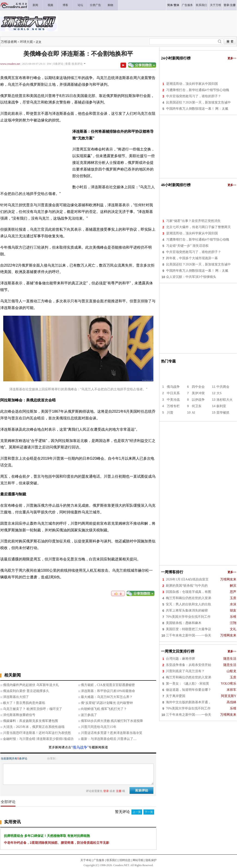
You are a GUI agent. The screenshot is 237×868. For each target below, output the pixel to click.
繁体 (176, 5)
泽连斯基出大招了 (16, 697)
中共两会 (223, 387)
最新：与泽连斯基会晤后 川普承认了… (109, 739)
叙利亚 (221, 406)
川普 (170, 413)
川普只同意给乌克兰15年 (99, 727)
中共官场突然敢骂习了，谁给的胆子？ (194, 96)
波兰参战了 (89, 715)
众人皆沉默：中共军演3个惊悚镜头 (191, 277)
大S (219, 393)
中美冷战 (173, 400)
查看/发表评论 (74, 64)
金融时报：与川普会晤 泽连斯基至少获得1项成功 (38, 739)
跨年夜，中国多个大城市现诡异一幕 (192, 258)
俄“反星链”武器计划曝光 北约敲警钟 (107, 703)
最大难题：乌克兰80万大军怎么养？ (107, 697)
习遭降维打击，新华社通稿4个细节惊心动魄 (198, 90)
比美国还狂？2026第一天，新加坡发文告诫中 (198, 102)
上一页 (137, 812)
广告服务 (99, 860)
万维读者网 (9, 42)
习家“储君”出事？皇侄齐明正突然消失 (193, 221)
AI (193, 413)
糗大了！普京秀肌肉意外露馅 (24, 703)
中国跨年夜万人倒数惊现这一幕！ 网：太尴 (197, 109)
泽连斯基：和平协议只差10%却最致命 (108, 691)
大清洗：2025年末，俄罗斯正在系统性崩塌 (34, 727)
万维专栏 (173, 406)
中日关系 (173, 393)
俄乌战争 (173, 387)
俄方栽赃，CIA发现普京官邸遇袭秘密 (108, 685)
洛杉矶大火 (225, 400)
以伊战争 (198, 400)
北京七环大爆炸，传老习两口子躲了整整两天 (198, 227)
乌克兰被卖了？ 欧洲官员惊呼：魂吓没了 (33, 709)
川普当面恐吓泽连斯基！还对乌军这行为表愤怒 (37, 733)
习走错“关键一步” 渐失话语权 (187, 246)
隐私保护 (151, 860)
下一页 (149, 812)
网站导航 (138, 860)
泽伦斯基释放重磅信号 (19, 715)
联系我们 (112, 860)
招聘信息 (125, 860)
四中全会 (198, 387)
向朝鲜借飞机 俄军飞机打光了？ (104, 709)
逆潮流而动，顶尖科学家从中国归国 (192, 84)
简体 (170, 5)
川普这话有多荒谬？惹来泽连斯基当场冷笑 (112, 733)
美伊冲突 (198, 393)
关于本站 (86, 860)
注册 (233, 5)
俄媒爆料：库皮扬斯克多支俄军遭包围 (30, 721)
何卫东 (197, 406)
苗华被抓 (223, 413)
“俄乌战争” (80, 747)
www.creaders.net (10, 64)
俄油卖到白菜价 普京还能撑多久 (26, 691)
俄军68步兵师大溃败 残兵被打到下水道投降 (112, 721)
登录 (226, 5)
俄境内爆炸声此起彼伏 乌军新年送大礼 (31, 685)
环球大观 (26, 42)
